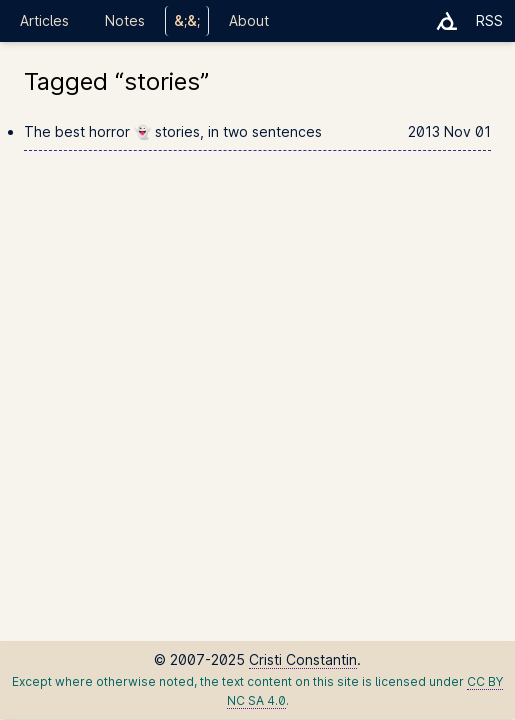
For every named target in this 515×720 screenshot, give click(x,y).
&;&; (187, 20)
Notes (125, 20)
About (249, 20)
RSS (489, 20)
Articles (44, 20)
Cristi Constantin (303, 659)
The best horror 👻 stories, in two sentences (257, 132)
